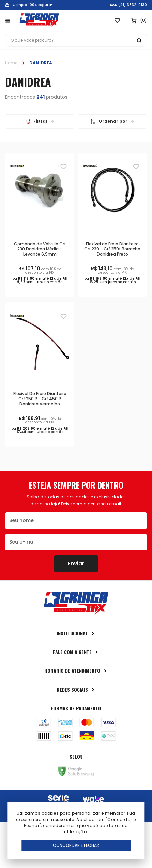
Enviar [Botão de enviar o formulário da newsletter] (76, 563)
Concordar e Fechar (76, 845)
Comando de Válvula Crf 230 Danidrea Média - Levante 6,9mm (40, 249)
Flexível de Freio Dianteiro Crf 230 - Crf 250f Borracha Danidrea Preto (112, 249)
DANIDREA (41, 63)
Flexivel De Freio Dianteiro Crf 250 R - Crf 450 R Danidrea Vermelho (40, 399)
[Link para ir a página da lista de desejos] (117, 20)
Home (11, 63)
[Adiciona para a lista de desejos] (64, 167)
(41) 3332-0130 (133, 5)
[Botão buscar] (139, 40)
